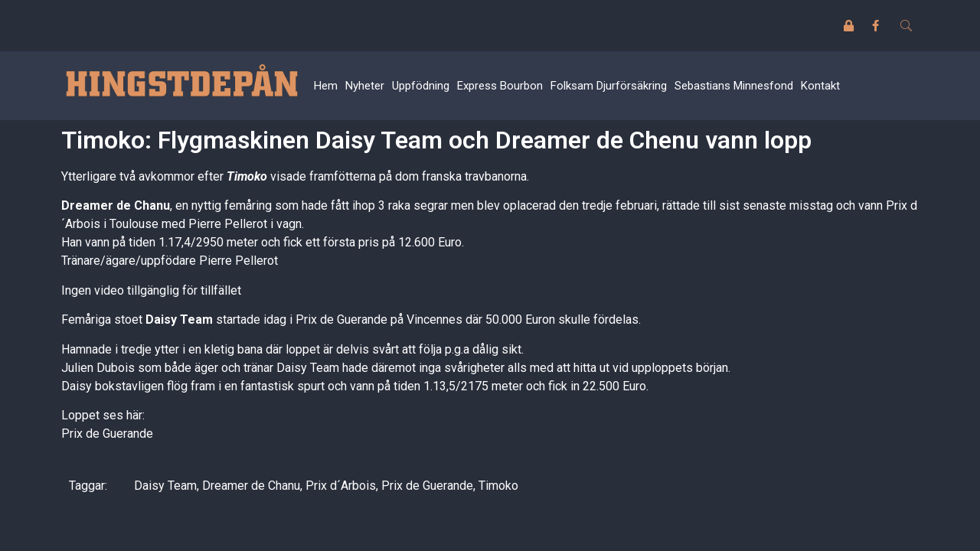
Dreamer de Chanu (251, 486)
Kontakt (820, 86)
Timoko (498, 486)
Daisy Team (165, 486)
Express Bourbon (500, 86)
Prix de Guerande (107, 434)
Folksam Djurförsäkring (609, 86)
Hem (326, 86)
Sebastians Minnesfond (734, 86)
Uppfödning (421, 86)
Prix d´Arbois (341, 486)
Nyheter (365, 86)
